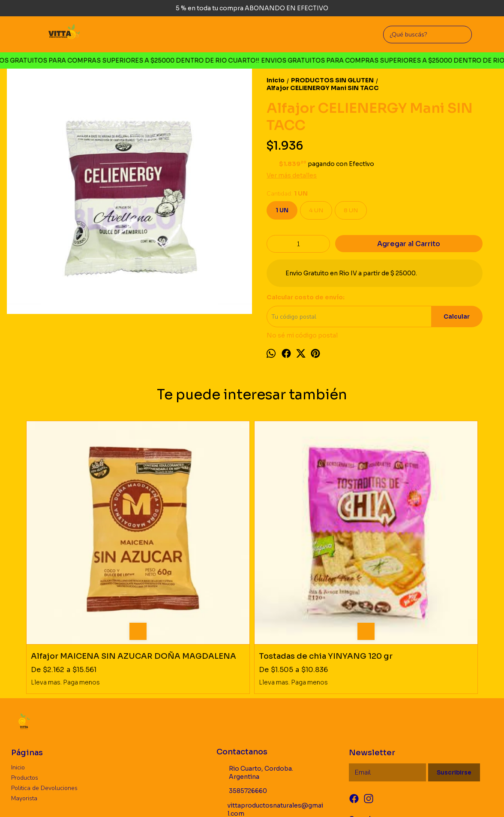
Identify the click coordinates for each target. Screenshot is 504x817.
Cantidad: (287, 194)
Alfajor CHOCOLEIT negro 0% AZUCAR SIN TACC (419, 547)
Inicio (18, 663)
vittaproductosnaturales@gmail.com (270, 705)
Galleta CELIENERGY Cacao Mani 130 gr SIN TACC (303, 547)
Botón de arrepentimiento (330, 797)
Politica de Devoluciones (44, 683)
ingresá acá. (287, 797)
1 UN (282, 210)
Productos (25, 673)
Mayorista (24, 694)
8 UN (351, 210)
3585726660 (242, 687)
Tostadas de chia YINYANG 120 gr (178, 547)
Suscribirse (454, 668)
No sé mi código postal (302, 335)
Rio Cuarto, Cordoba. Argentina (255, 668)
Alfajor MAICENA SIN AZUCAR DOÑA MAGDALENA (73, 547)
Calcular (457, 317)
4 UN (316, 210)
